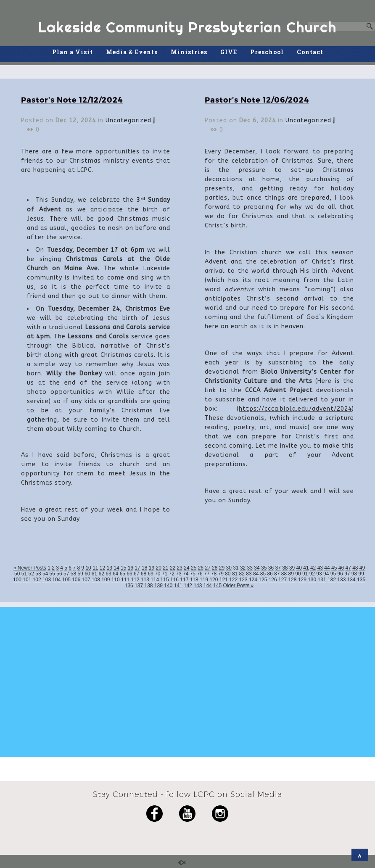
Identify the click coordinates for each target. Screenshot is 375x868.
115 (165, 580)
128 (292, 580)
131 (322, 580)
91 (305, 574)
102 (37, 580)
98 (354, 574)
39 (292, 568)
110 (116, 580)
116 (174, 580)
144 (208, 586)
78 (214, 574)
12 (102, 568)
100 (17, 580)
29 (222, 568)
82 (242, 574)
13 (110, 568)
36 (271, 568)
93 (319, 574)
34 (257, 568)
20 (158, 568)
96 (340, 574)
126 (273, 580)
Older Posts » (239, 586)
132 (332, 580)
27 (207, 568)
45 (334, 568)
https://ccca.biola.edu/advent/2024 (295, 409)
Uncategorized (128, 120)
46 (341, 568)
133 (341, 580)
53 (38, 574)
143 (198, 586)
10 (88, 568)
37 (278, 568)
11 (95, 568)
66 (129, 574)
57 (66, 574)
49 (362, 568)
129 (302, 580)
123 (243, 580)
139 (158, 586)
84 (256, 574)
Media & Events (132, 52)
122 (233, 580)
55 (52, 574)
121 (224, 580)
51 (24, 574)
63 (108, 574)
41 (306, 568)
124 (253, 580)
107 (86, 580)
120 (214, 580)
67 (136, 574)
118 (194, 580)
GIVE (229, 52)
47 (348, 568)
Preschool (267, 52)
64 (115, 574)
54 (45, 574)
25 (194, 568)
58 (73, 574)
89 (291, 574)
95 (333, 574)
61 (94, 574)
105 (66, 580)
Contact (310, 52)
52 (31, 574)
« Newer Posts (30, 568)
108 (96, 580)
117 (184, 580)
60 (87, 574)
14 (116, 568)
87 (277, 574)
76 (199, 574)
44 (327, 568)
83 (249, 574)
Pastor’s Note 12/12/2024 (72, 99)
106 (76, 580)
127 (283, 580)
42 (313, 568)
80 (228, 574)
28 (215, 568)
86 (270, 574)
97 (347, 574)
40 (299, 568)
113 (145, 580)
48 (355, 568)
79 (221, 574)
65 (123, 574)
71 (165, 574)
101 (27, 580)
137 (139, 586)
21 (165, 568)
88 (284, 574)
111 (125, 580)
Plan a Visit (73, 52)
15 (123, 568)
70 (157, 574)
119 (204, 580)
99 (361, 574)
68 (144, 574)
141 (178, 586)
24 (186, 568)
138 (149, 586)
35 (264, 568)
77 (207, 574)
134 (351, 580)
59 (80, 574)
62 (102, 574)
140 (168, 586)
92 (312, 574)
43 (320, 568)
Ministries (189, 52)
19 (152, 568)
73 (178, 574)
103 (47, 580)
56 (59, 574)
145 (217, 586)
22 (173, 568)
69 (150, 574)
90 (298, 574)
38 (285, 568)
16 (131, 568)
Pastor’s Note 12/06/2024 (257, 99)
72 (172, 574)
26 (201, 568)
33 (250, 568)
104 (56, 580)
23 (180, 568)
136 (129, 586)
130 (312, 580)
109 (106, 580)
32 (243, 568)
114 (155, 580)
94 (326, 574)
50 (17, 574)
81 (235, 574)
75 (193, 574)
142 (188, 586)
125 (263, 580)
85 (263, 574)
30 (229, 568)
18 (144, 568)
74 (186, 574)
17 (137, 568)
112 (135, 580)
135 (361, 580)
